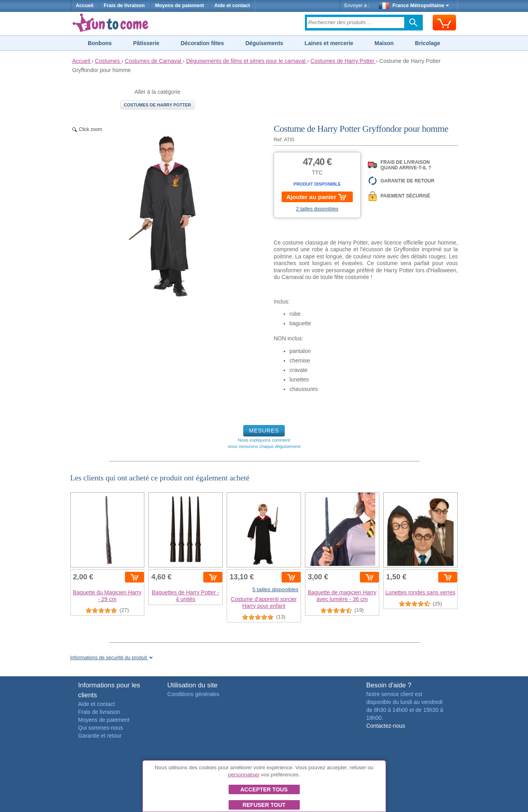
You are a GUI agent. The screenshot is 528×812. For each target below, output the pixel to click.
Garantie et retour (100, 736)
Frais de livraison (124, 6)
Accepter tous (264, 789)
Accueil (85, 6)
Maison (384, 43)
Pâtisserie (146, 43)
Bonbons (100, 43)
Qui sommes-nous (101, 728)
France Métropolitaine (414, 6)
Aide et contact (232, 6)
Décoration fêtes (202, 43)
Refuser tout (264, 805)
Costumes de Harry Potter (157, 105)
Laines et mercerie (329, 43)
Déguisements (264, 43)
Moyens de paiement (180, 6)
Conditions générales (193, 694)
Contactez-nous (386, 726)
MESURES (264, 431)
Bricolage (428, 43)
